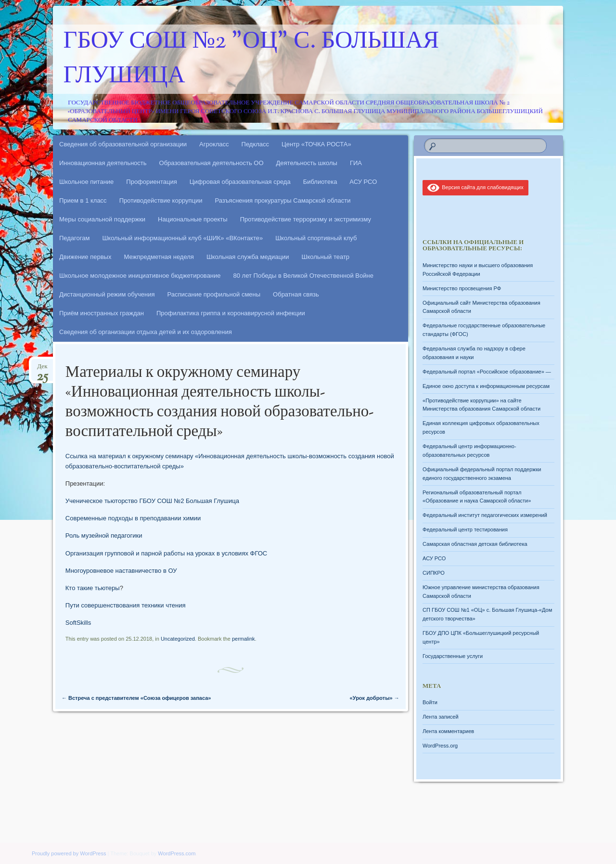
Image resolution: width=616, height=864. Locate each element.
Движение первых (85, 257)
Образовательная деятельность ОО (212, 163)
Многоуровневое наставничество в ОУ (121, 571)
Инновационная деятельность (103, 163)
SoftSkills (78, 623)
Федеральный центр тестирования (465, 529)
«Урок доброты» (375, 698)
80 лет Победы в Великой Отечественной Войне (303, 276)
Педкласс (256, 144)
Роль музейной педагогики (104, 535)
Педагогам (74, 238)
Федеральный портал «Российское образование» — (487, 372)
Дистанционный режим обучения (107, 294)
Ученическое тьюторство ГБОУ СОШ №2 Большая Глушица (153, 501)
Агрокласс (214, 144)
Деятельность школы (307, 163)
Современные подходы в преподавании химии (133, 518)
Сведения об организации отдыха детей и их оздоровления (146, 332)
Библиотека (320, 182)
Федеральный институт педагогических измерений (485, 515)
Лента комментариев (448, 731)
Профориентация (151, 182)
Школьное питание (86, 182)
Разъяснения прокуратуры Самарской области (283, 200)
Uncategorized (178, 639)
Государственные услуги (453, 656)
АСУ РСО (363, 182)
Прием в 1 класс (83, 200)
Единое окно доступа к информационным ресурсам (486, 386)
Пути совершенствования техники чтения (126, 605)
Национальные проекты (193, 219)
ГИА (356, 163)
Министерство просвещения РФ (462, 288)
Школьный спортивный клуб (316, 238)
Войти (430, 702)
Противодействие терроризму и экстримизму (306, 219)
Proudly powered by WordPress (69, 853)
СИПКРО (434, 573)
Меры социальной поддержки (102, 219)
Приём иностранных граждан (102, 313)
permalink (244, 639)
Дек (42, 369)
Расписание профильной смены (214, 294)
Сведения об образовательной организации (123, 144)
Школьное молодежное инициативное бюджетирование (140, 276)
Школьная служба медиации (248, 257)
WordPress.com (177, 853)
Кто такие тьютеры (93, 588)
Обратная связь (296, 294)
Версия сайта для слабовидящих (475, 187)
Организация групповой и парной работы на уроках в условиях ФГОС (166, 553)
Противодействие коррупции (161, 200)
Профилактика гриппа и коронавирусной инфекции (231, 313)
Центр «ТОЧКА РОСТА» (316, 144)
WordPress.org (440, 746)
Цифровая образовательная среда (240, 182)
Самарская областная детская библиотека (475, 544)
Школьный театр (325, 257)
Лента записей (441, 717)
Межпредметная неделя (159, 257)
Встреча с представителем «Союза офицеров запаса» (136, 698)
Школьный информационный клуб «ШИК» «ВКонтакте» (182, 238)
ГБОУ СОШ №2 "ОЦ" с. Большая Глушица (251, 59)
